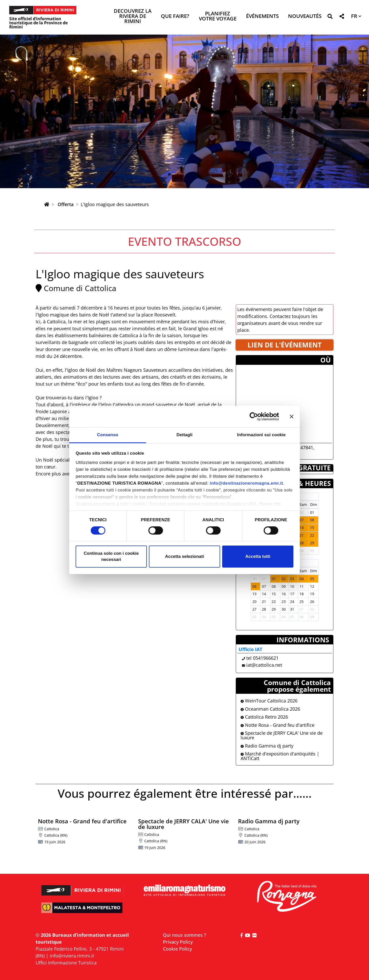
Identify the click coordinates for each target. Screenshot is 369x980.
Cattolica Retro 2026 (264, 717)
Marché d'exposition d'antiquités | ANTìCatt (280, 756)
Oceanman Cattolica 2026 (270, 709)
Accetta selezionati (184, 556)
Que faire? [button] (175, 17)
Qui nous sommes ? (184, 935)
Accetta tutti (258, 556)
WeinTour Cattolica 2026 (269, 701)
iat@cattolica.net (264, 665)
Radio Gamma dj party (267, 746)
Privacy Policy (178, 942)
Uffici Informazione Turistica (66, 963)
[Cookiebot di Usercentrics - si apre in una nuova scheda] (257, 417)
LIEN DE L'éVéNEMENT (285, 345)
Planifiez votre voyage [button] (218, 17)
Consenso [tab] (108, 435)
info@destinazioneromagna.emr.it (247, 483)
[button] (330, 17)
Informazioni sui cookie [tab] (261, 435)
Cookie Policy (177, 949)
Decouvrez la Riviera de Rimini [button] (133, 17)
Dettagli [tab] (185, 435)
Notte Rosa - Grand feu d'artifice (278, 725)
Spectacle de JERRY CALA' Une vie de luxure (282, 735)
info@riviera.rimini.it (72, 956)
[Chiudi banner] (292, 417)
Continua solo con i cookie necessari (111, 556)
